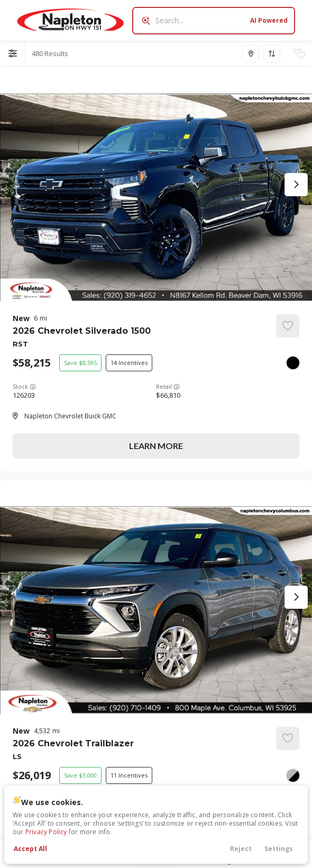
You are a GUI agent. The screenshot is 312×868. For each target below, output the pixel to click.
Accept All (30, 849)
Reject (241, 849)
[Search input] (214, 21)
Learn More (156, 446)
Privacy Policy (46, 832)
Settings (279, 849)
